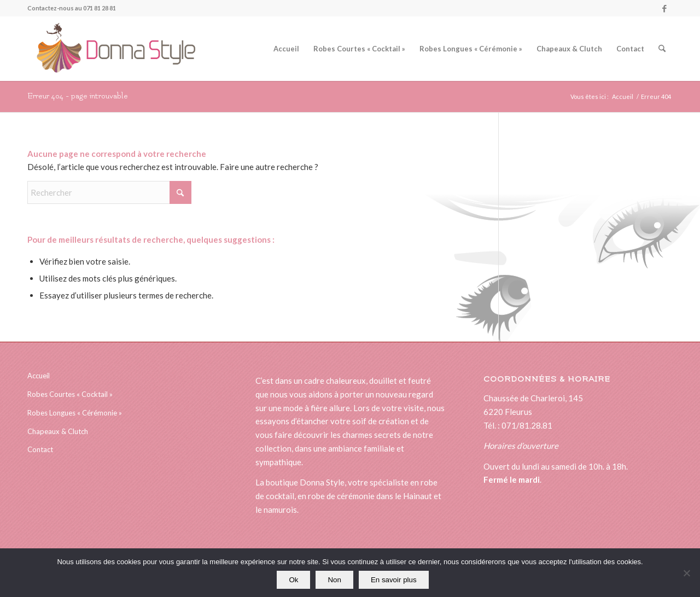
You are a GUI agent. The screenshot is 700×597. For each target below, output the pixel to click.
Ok (293, 580)
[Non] (686, 573)
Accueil (39, 376)
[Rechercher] (662, 49)
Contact (40, 449)
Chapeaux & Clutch (58, 431)
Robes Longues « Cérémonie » (75, 413)
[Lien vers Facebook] (664, 8)
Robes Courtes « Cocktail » (70, 394)
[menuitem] (286, 49)
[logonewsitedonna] (111, 49)
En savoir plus (394, 580)
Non (334, 580)
